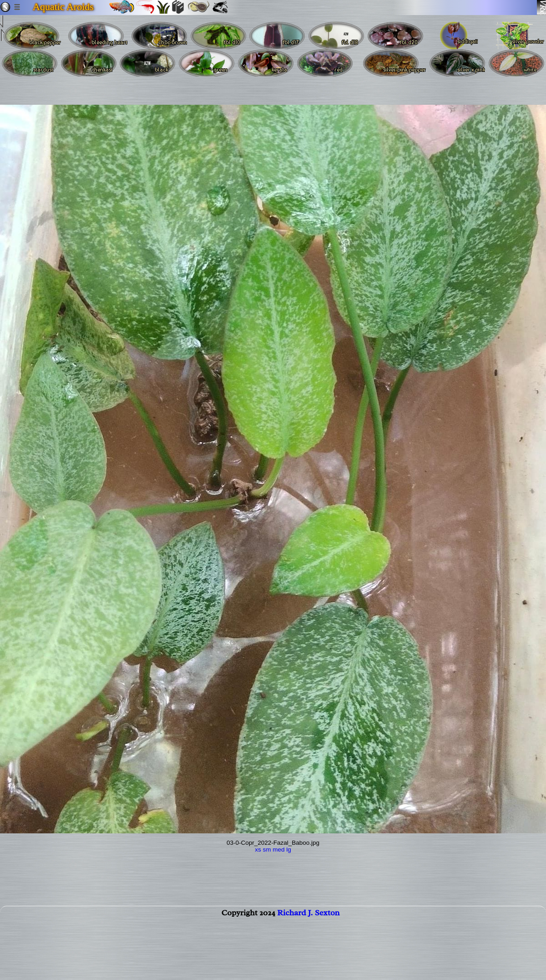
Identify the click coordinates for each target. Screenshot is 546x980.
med (278, 850)
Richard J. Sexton (308, 918)
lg (289, 850)
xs (258, 850)
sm (267, 850)
